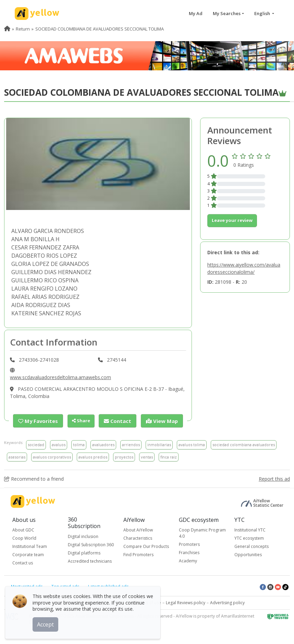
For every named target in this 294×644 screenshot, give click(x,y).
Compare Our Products (146, 546)
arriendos (131, 444)
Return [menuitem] (23, 29)
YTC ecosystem (249, 538)
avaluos (59, 444)
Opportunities (248, 554)
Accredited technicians (90, 560)
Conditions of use (144, 602)
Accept (47, 623)
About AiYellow (138, 530)
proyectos (124, 456)
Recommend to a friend (34, 478)
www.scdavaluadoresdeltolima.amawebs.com (60, 377)
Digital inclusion (83, 536)
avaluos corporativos (52, 456)
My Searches (227, 13)
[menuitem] (7, 29)
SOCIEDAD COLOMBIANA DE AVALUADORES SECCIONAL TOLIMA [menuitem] (100, 29)
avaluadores (103, 444)
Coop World (24, 538)
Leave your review (232, 220)
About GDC (23, 530)
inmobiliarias (159, 444)
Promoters (189, 544)
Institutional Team (30, 546)
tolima (79, 444)
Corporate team (28, 554)
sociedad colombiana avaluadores (244, 444)
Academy (188, 560)
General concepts (252, 546)
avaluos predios (93, 456)
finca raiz (169, 456)
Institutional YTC (250, 530)
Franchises (189, 552)
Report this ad (274, 478)
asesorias (17, 456)
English (263, 13)
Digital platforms (84, 552)
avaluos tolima (192, 444)
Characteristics (138, 538)
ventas (147, 456)
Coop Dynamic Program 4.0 (202, 533)
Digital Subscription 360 (91, 544)
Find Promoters (138, 554)
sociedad (36, 444)
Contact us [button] (23, 563)
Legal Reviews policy (186, 602)
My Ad (196, 13)
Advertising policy (227, 602)
